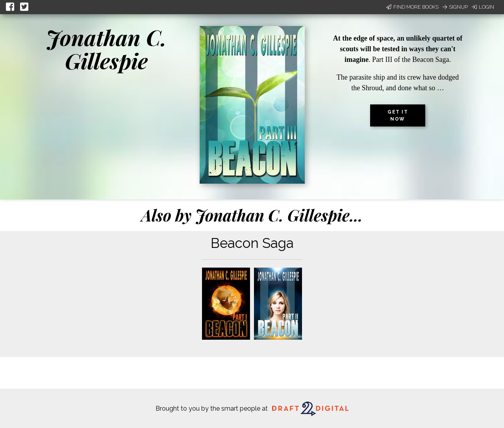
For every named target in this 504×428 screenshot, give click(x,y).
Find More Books (412, 7)
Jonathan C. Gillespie (106, 49)
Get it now (398, 115)
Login (483, 7)
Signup (455, 7)
